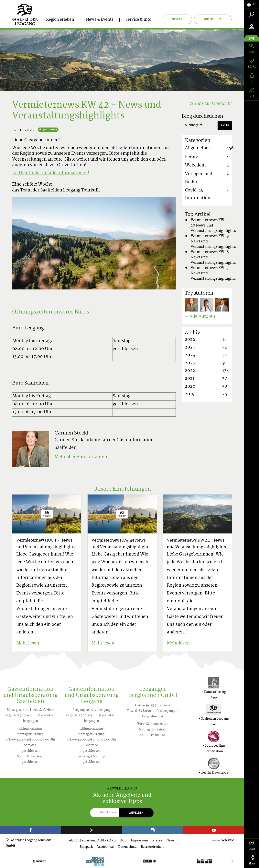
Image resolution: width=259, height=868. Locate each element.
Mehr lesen (28, 643)
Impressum (139, 841)
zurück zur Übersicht (211, 104)
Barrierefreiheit (152, 847)
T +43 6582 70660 (17, 716)
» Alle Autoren (200, 317)
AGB (123, 841)
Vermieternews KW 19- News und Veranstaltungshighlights (46, 544)
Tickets (177, 19)
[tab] (252, 4)
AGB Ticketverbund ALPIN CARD (92, 841)
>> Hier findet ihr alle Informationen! (51, 173)
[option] (122, 861)
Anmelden (136, 813)
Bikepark (86, 847)
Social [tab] (252, 846)
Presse (157, 841)
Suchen (225, 125)
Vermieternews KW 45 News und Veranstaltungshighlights (121, 544)
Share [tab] (252, 860)
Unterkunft (213, 19)
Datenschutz (127, 847)
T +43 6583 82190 (139, 711)
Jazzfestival (105, 847)
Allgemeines (48, 130)
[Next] (232, 861)
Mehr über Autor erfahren (81, 457)
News (170, 841)
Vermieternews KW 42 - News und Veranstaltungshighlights (196, 544)
